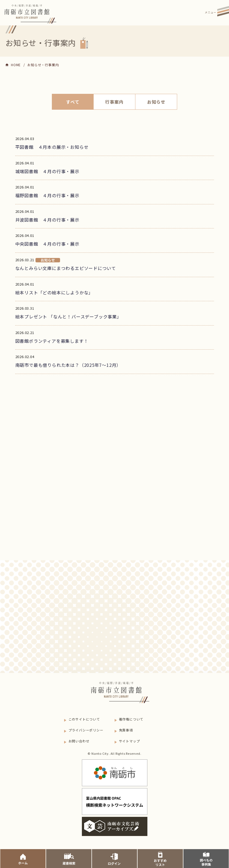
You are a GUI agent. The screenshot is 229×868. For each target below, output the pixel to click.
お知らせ (156, 102)
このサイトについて (84, 719)
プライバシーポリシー (86, 730)
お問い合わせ (79, 741)
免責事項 (126, 730)
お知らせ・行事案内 (43, 65)
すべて (73, 102)
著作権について (131, 719)
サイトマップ (130, 741)
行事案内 (114, 102)
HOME (16, 65)
